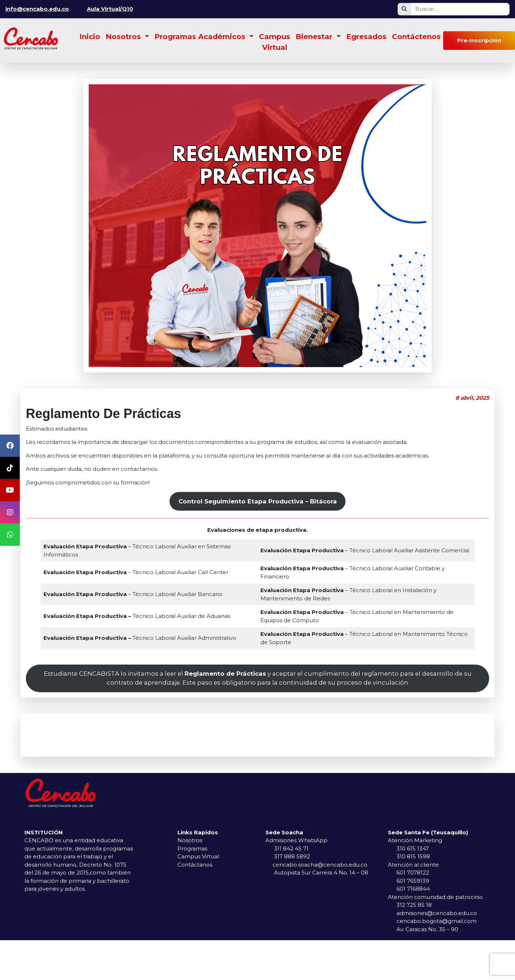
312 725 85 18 (414, 905)
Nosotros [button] (124, 37)
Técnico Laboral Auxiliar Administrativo (140, 638)
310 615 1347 (413, 848)
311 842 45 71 (291, 848)
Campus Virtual (275, 42)
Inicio (90, 37)
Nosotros (190, 840)
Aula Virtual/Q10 (110, 9)
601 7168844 (413, 889)
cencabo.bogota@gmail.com (437, 921)
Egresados (366, 37)
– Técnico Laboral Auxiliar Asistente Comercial (365, 550)
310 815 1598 (413, 856)
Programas (192, 848)
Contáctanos (195, 865)
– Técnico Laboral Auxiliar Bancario (133, 594)
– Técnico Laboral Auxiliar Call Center (136, 572)
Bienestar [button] (315, 37)
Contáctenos (416, 37)
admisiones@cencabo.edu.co (437, 913)
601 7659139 (413, 881)
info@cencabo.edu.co (37, 9)
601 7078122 (413, 873)
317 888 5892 (292, 856)
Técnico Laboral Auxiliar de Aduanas (137, 616)
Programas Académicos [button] (201, 37)
